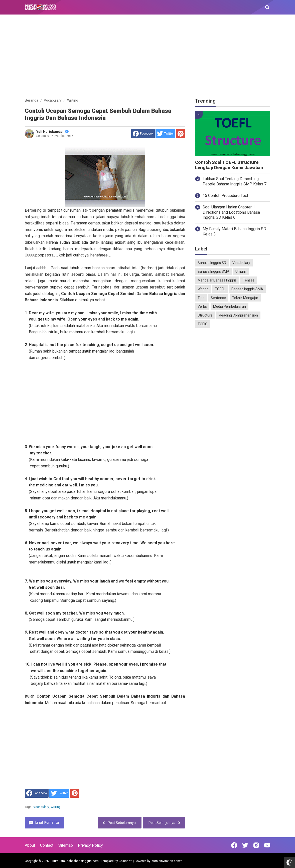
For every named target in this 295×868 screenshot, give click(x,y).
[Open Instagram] (256, 845)
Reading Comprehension (238, 315)
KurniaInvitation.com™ (166, 861)
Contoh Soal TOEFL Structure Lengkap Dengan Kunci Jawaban (229, 165)
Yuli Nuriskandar (52, 132)
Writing (56, 807)
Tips (201, 298)
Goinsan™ (125, 861)
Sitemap (66, 845)
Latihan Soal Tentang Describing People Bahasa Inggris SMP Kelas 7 (235, 181)
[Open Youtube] (267, 845)
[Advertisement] (147, 57)
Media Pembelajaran (230, 307)
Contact (47, 845)
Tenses (249, 280)
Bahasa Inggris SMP (213, 271)
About (30, 845)
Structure (205, 315)
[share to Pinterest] (181, 134)
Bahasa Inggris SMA (247, 289)
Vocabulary (41, 807)
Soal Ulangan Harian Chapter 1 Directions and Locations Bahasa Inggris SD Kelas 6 (231, 212)
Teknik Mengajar (245, 298)
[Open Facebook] (234, 845)
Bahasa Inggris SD (212, 263)
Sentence (218, 298)
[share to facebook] (143, 134)
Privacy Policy (90, 845)
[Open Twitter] (245, 845)
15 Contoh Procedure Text (225, 196)
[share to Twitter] (165, 134)
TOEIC (202, 324)
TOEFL (220, 289)
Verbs (202, 307)
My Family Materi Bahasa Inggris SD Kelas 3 (234, 231)
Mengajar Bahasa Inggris (217, 280)
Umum (241, 271)
